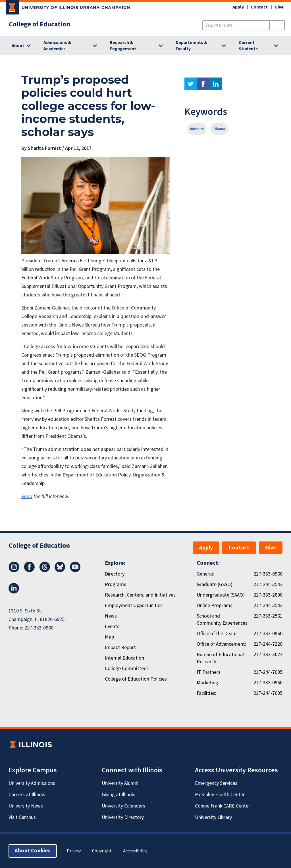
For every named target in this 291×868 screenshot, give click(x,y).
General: (205, 574)
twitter (191, 84)
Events (112, 627)
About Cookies (33, 851)
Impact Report (120, 648)
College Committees (127, 669)
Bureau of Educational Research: (220, 658)
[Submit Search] (277, 25)
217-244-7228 (268, 644)
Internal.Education (124, 658)
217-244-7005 (268, 672)
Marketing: (208, 683)
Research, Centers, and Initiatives (140, 595)
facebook (203, 84)
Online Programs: (215, 605)
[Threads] (45, 571)
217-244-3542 (268, 584)
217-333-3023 (268, 655)
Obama (219, 129)
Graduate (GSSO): (215, 584)
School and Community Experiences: (223, 620)
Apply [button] (238, 7)
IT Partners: (209, 672)
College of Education (40, 24)
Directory (115, 574)
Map (109, 637)
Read (27, 496)
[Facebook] (29, 571)
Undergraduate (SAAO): (221, 595)
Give (279, 7)
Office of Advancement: (221, 644)
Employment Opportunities (134, 605)
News (111, 616)
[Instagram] (14, 571)
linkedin (216, 84)
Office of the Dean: (216, 634)
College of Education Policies (136, 679)
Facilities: (206, 693)
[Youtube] (75, 571)
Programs (116, 584)
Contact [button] (259, 7)
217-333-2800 (268, 595)
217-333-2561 (268, 616)
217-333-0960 (39, 628)
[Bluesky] (60, 571)
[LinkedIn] (14, 592)
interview (197, 129)
